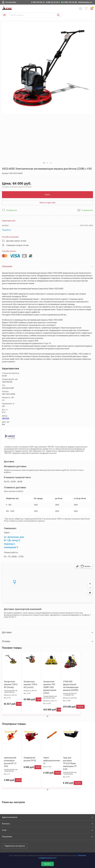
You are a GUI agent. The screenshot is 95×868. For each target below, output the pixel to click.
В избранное (12, 210)
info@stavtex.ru (85, 2)
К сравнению (87, 210)
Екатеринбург (11, 2)
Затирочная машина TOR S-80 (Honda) (11, 684)
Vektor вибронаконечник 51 (52, 761)
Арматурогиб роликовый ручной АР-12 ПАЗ (10, 762)
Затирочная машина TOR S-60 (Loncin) (31, 684)
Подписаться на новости (15, 846)
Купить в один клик (47, 203)
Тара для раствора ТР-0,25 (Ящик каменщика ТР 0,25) (70, 763)
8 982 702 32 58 (70, 2)
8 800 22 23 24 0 (53, 2)
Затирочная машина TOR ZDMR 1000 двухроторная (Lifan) (50, 687)
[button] (44, 163)
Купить (47, 195)
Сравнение (81, 9)
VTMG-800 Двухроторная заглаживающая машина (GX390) (71, 686)
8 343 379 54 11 (38, 2)
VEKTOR (6, 418)
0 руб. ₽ (92, 9)
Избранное (86, 9)
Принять (48, 864)
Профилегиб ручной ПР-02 (30, 759)
